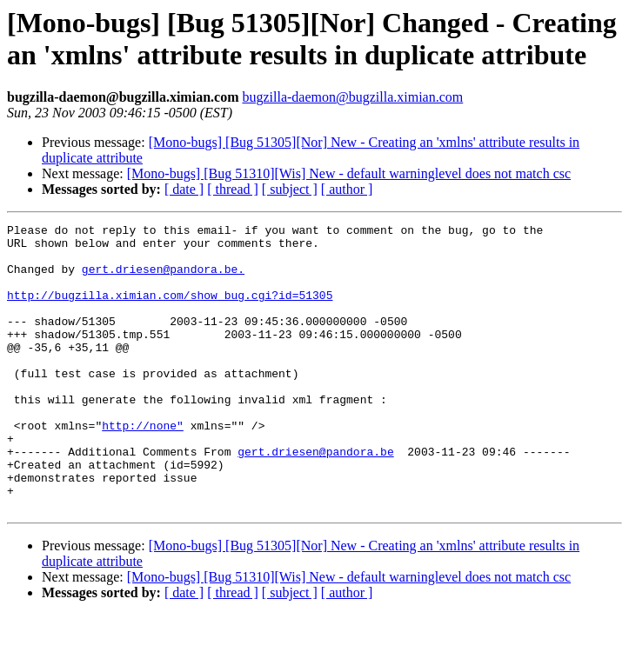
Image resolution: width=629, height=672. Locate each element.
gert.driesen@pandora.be (315, 498)
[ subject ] (290, 189)
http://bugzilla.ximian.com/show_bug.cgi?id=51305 (170, 310)
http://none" (143, 467)
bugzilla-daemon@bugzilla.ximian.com (352, 97)
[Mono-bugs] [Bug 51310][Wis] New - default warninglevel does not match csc (349, 173)
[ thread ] (233, 189)
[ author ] (347, 189)
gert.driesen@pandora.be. (163, 279)
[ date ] (184, 189)
